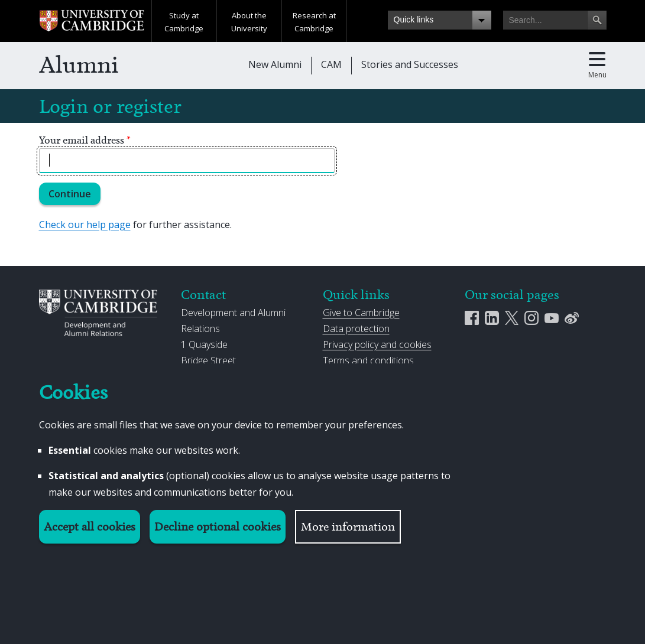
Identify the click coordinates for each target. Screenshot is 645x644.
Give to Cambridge (361, 313)
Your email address (85, 140)
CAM (331, 64)
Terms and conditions (368, 360)
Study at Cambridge (184, 22)
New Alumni (275, 64)
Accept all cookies (90, 527)
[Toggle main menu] (597, 66)
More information (348, 527)
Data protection (356, 328)
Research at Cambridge (314, 22)
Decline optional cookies (218, 527)
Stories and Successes (410, 64)
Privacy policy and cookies (377, 344)
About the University (249, 22)
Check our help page (85, 225)
